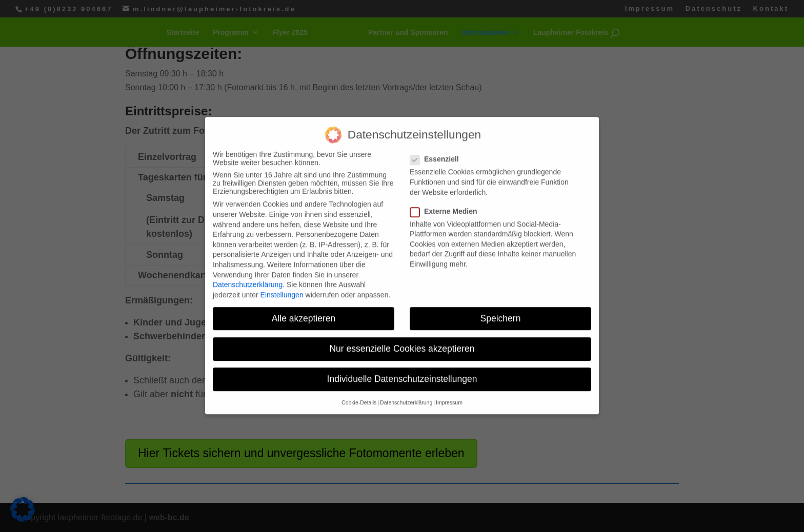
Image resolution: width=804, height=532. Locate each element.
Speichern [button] (501, 296)
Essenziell (439, 137)
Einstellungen (282, 273)
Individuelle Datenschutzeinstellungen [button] (402, 357)
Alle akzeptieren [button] (304, 296)
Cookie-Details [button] (359, 381)
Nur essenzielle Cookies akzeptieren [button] (402, 326)
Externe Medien (448, 189)
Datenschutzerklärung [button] (406, 381)
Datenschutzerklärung (248, 262)
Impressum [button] (449, 381)
